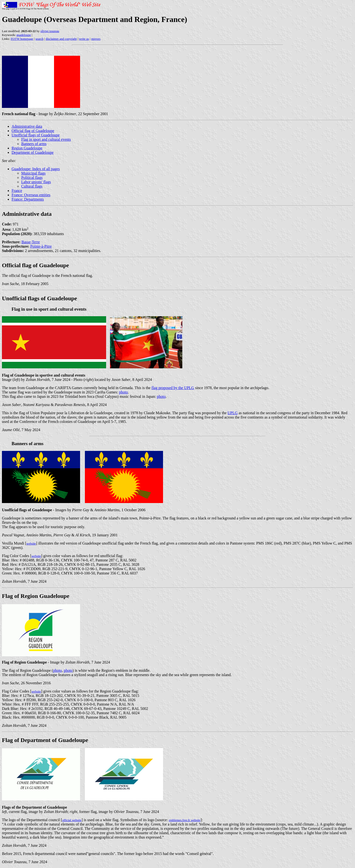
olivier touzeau (50, 31)
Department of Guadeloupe (33, 152)
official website (72, 820)
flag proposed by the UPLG (173, 388)
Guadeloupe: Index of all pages (36, 169)
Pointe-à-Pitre (41, 246)
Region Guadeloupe (27, 148)
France (17, 191)
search (39, 39)
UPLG (232, 413)
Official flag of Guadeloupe (33, 131)
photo (123, 392)
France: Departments (28, 199)
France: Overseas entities (31, 195)
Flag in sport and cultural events (46, 139)
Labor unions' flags (36, 182)
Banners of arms (34, 144)
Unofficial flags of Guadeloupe (36, 135)
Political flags (32, 178)
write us (84, 39)
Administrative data (27, 126)
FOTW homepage (22, 39)
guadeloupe (24, 35)
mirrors (96, 39)
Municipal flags (33, 173)
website (31, 543)
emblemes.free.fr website (185, 820)
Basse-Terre (31, 242)
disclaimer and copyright (61, 39)
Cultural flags (32, 186)
